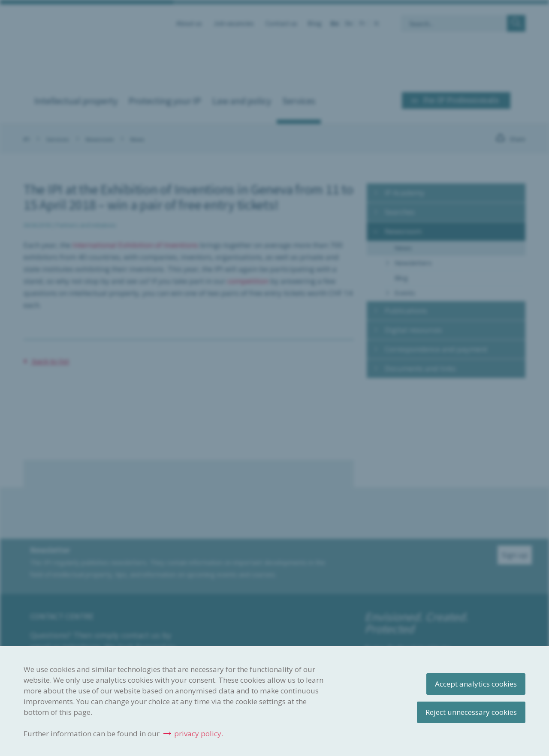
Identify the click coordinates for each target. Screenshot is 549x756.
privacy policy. (199, 733)
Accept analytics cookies (476, 684)
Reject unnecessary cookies (471, 712)
